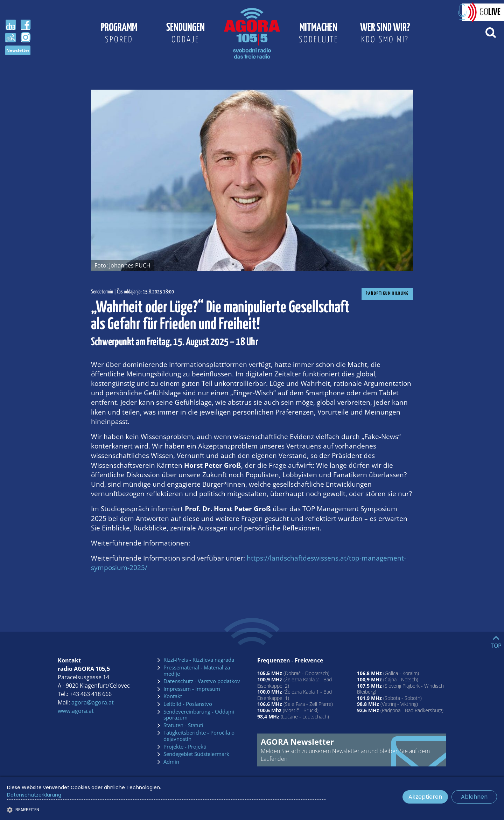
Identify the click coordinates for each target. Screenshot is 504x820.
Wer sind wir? (385, 34)
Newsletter (18, 50)
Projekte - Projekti (185, 747)
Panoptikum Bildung (387, 294)
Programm (119, 34)
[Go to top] (496, 640)
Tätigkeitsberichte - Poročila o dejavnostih (199, 736)
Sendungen (185, 34)
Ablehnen (474, 797)
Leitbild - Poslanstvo (188, 704)
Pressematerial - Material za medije (197, 671)
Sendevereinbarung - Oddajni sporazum (199, 715)
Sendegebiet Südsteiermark (196, 754)
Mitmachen (318, 34)
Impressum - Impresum (192, 689)
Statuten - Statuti (183, 725)
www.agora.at (76, 711)
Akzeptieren (425, 797)
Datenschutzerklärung (34, 795)
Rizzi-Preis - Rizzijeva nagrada (199, 660)
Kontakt (173, 696)
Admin (171, 762)
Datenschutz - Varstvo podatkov (202, 681)
